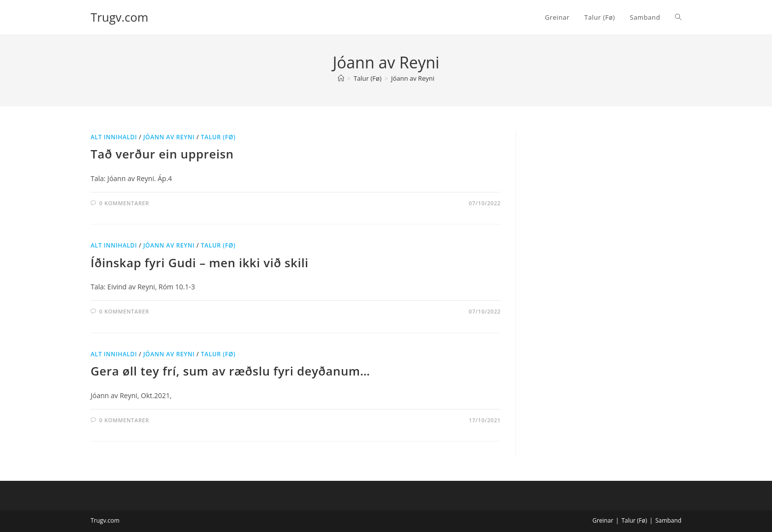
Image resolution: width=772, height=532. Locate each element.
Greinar (603, 520)
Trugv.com (119, 17)
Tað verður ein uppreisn (162, 154)
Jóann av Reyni (413, 78)
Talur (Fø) (218, 137)
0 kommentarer (124, 203)
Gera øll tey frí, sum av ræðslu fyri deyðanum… (230, 371)
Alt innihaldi (114, 137)
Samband (668, 520)
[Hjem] (341, 78)
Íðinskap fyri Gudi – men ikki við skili (200, 263)
